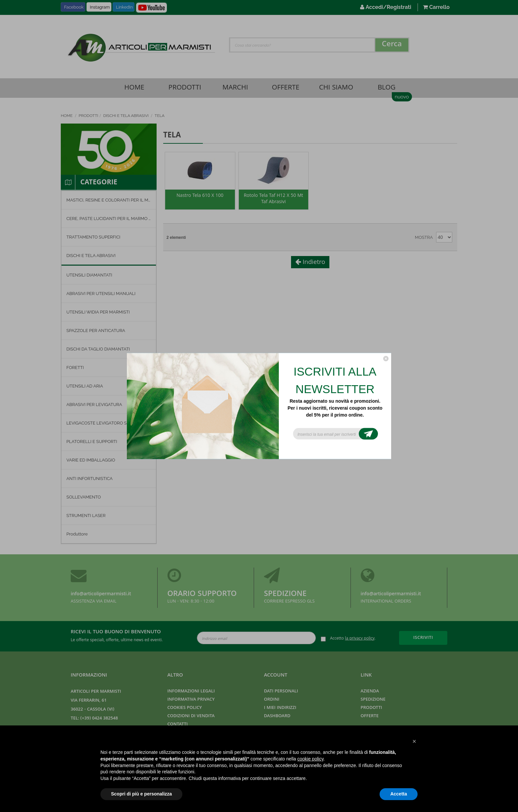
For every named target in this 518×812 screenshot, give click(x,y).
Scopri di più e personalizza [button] (141, 794)
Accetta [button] (399, 794)
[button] (414, 741)
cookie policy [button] (310, 759)
